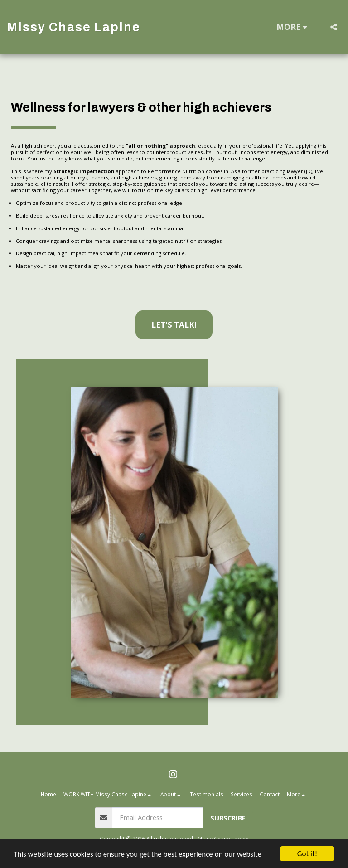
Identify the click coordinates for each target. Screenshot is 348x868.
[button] (334, 27)
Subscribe (228, 818)
